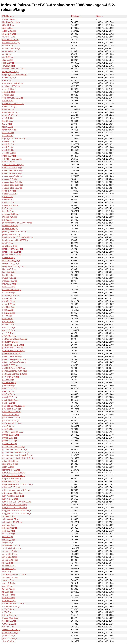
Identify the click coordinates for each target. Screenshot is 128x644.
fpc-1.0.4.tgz (8, 136)
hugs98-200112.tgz (11, 205)
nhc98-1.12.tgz (9, 301)
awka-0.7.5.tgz (9, 37)
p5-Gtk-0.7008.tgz (10, 365)
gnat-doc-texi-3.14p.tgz (13, 170)
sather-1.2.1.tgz (9, 516)
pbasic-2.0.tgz (9, 385)
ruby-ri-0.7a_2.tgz (10, 499)
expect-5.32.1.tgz (10, 115)
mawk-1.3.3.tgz (9, 284)
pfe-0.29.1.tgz (8, 391)
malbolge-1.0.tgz (10, 281)
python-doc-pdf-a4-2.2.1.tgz (15, 449)
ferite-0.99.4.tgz (9, 130)
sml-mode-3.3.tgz (10, 551)
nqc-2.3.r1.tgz (8, 313)
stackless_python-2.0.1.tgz (14, 574)
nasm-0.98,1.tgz (10, 298)
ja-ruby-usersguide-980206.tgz (16, 240)
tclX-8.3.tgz (7, 612)
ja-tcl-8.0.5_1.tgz (10, 246)
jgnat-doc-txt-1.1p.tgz (12, 255)
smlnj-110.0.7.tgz (10, 554)
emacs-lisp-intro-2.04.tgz (13, 104)
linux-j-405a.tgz (9, 272)
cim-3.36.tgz (8, 57)
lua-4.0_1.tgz (8, 275)
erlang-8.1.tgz (8, 109)
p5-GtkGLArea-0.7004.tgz (14, 368)
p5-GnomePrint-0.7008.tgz (14, 362)
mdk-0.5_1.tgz (9, 287)
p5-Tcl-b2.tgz (8, 380)
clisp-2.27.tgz (8, 63)
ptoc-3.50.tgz (8, 429)
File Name (7, 16)
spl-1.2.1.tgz (8, 563)
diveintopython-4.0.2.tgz (13, 83)
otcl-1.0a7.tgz (8, 333)
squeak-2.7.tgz (9, 566)
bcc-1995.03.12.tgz (11, 40)
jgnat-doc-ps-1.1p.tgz (12, 252)
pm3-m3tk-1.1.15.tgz (12, 417)
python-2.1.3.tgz (10, 441)
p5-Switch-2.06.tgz (11, 377)
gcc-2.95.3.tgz (9, 150)
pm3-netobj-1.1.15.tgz (12, 423)
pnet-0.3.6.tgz (8, 426)
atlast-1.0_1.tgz (9, 34)
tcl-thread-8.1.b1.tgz (11, 606)
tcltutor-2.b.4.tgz (10, 615)
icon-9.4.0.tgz (8, 211)
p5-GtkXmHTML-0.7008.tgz (15, 371)
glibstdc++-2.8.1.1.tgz (12, 159)
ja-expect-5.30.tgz (10, 226)
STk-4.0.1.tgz (8, 25)
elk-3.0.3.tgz (8, 101)
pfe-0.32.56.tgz (9, 394)
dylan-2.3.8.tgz (9, 89)
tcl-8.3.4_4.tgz (9, 598)
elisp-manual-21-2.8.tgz (13, 98)
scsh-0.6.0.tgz (9, 531)
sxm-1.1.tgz (8, 586)
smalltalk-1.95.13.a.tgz (12, 548)
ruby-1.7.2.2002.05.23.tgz (14, 476)
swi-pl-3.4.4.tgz (9, 583)
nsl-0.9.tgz (7, 316)
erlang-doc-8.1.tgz (10, 112)
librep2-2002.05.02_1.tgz (13, 266)
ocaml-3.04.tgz (9, 324)
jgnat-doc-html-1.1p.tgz (13, 249)
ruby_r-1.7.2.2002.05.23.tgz (15, 508)
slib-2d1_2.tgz (9, 540)
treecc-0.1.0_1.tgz (10, 618)
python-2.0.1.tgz (10, 438)
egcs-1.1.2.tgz (9, 92)
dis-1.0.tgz (7, 80)
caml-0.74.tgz (8, 45)
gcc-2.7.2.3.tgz (9, 144)
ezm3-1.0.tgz (8, 118)
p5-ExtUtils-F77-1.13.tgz (13, 345)
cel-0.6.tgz (7, 54)
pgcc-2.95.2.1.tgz (10, 397)
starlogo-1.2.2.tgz (10, 577)
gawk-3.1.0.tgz (9, 141)
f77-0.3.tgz (7, 124)
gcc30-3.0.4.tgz (9, 153)
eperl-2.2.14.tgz (9, 106)
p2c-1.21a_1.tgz (10, 336)
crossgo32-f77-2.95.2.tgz (13, 69)
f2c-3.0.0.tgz (8, 121)
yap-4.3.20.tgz (9, 635)
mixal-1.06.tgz (9, 292)
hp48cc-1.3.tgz (9, 202)
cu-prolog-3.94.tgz (10, 72)
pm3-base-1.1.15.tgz (12, 409)
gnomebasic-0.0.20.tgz (12, 176)
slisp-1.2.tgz (8, 542)
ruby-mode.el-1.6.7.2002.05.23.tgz (18, 484)
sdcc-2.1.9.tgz (9, 534)
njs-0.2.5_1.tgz (9, 307)
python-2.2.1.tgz (10, 444)
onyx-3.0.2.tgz (9, 327)
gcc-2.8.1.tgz (8, 147)
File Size (75, 16)
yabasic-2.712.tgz (10, 633)
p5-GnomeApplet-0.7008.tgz (15, 359)
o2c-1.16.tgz (8, 319)
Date (99, 16)
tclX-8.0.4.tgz (8, 609)
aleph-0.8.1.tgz (9, 31)
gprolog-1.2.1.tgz (10, 194)
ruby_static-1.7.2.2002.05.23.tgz (17, 513)
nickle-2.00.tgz (9, 304)
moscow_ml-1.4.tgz (11, 295)
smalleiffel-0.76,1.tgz (11, 545)
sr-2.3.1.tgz (7, 571)
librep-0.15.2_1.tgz (11, 263)
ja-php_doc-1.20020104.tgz (15, 231)
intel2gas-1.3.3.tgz (11, 214)
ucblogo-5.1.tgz (9, 621)
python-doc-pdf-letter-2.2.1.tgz (16, 452)
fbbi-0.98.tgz (8, 127)
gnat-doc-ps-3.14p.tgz (12, 168)
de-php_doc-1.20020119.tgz (15, 75)
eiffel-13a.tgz (8, 95)
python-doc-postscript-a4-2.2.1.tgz (18, 455)
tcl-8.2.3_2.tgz (9, 595)
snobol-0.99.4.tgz (10, 560)
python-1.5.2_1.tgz (11, 435)
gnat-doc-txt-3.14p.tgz (12, 173)
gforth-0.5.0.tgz (9, 156)
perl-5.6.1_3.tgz (9, 388)
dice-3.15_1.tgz (9, 77)
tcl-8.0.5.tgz (8, 592)
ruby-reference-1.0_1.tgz (13, 496)
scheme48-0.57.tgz (11, 519)
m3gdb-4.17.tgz (9, 278)
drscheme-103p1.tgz (11, 86)
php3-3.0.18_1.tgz (10, 400)
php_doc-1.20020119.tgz (13, 406)
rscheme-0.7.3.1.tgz (11, 470)
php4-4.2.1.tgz (9, 403)
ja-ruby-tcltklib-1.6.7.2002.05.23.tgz (18, 237)
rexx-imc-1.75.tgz (10, 464)
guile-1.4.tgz (8, 197)
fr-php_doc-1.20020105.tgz (14, 138)
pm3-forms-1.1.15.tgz (12, 412)
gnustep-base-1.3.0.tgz (13, 182)
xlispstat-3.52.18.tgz (11, 630)
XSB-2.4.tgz (8, 28)
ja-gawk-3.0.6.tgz (10, 229)
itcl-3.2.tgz (7, 220)
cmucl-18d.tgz (9, 66)
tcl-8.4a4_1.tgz (9, 601)
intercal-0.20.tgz (9, 217)
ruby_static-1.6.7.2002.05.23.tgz (17, 510)
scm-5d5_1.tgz (9, 525)
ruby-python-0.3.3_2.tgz (13, 493)
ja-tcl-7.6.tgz (8, 243)
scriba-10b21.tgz (10, 528)
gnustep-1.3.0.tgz (10, 179)
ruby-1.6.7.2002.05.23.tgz (14, 473)
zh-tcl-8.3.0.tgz (9, 641)
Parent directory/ (10, 19)
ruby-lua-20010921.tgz (12, 478)
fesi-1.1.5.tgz (8, 133)
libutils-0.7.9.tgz (9, 269)
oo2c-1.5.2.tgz (9, 330)
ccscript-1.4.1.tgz (10, 51)
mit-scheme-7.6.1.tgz (12, 290)
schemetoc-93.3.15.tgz (12, 522)
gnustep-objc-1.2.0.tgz (12, 188)
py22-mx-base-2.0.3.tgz (13, 432)
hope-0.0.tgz (8, 199)
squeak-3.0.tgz (9, 569)
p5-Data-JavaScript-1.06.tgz (15, 339)
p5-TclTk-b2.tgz (9, 383)
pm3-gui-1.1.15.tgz (11, 415)
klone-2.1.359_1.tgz (11, 261)
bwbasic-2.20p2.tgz (11, 43)
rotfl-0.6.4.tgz (8, 467)
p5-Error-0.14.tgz (10, 342)
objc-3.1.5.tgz (8, 322)
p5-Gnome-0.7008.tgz (12, 356)
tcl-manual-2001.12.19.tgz (14, 603)
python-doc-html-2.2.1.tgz (14, 447)
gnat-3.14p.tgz (9, 162)
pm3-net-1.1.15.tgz (11, 420)
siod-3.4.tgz (8, 537)
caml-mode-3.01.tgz (11, 48)
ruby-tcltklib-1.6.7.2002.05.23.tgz (17, 502)
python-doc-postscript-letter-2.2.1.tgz (19, 458)
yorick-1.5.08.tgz (10, 638)
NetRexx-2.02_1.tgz (11, 22)
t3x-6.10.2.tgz (8, 589)
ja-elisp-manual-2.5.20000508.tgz (17, 223)
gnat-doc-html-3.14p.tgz (13, 165)
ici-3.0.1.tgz (7, 208)
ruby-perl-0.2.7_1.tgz (12, 487)
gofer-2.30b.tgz (9, 191)
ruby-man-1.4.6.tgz (11, 481)
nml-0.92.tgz (8, 310)
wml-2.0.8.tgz (8, 627)
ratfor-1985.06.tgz (10, 461)
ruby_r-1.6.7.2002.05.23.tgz (15, 505)
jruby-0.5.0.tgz (9, 258)
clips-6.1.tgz (8, 60)
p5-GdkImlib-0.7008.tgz (13, 348)
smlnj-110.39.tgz (10, 557)
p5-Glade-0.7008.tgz (11, 354)
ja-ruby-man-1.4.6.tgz (12, 234)
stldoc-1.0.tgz (8, 580)
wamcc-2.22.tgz (9, 624)
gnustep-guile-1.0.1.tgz (13, 185)
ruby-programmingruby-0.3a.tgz (16, 490)
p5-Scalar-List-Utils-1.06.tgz (15, 374)
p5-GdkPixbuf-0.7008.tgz (13, 351)
